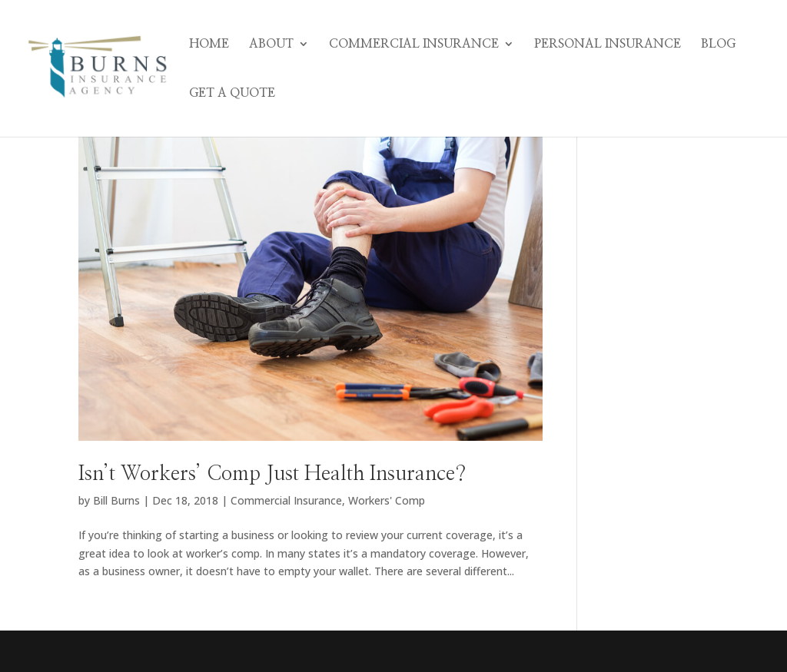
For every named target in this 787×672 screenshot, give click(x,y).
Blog (718, 44)
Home (209, 44)
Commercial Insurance (414, 44)
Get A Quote (232, 93)
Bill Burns (116, 500)
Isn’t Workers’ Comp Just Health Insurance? (272, 474)
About (271, 44)
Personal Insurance (608, 44)
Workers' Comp (387, 500)
